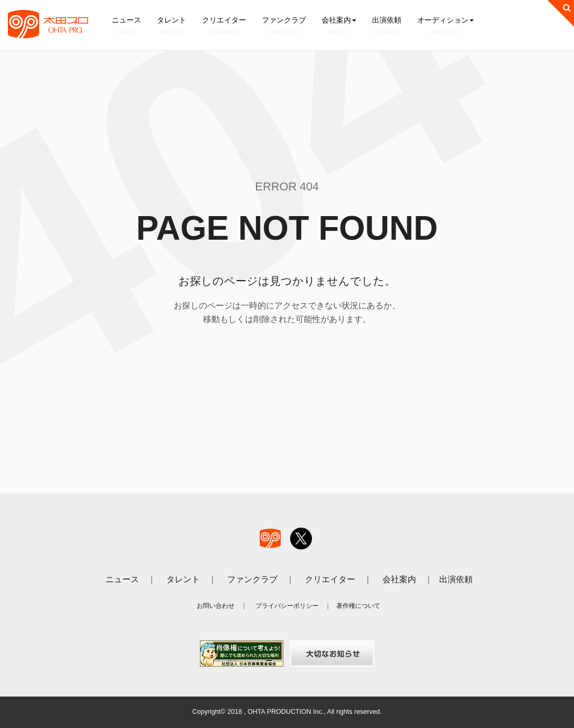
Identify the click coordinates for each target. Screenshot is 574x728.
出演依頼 (385, 26)
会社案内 (337, 26)
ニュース (126, 26)
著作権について (358, 606)
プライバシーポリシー (287, 606)
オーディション (443, 26)
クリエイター (223, 26)
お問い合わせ (216, 606)
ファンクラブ (282, 26)
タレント (171, 26)
